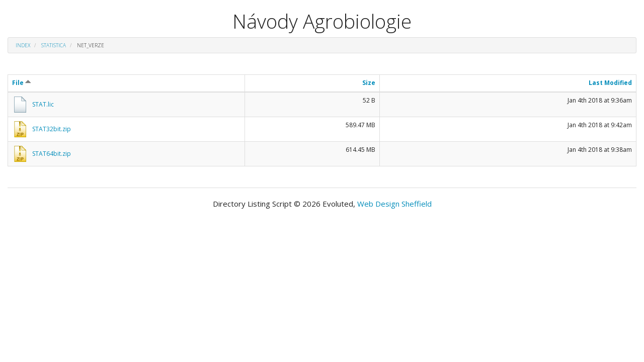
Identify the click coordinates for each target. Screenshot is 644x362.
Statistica (54, 45)
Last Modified (610, 83)
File (22, 83)
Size (369, 83)
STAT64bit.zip (52, 154)
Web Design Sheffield (394, 204)
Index (23, 45)
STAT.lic (43, 104)
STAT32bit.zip (52, 129)
